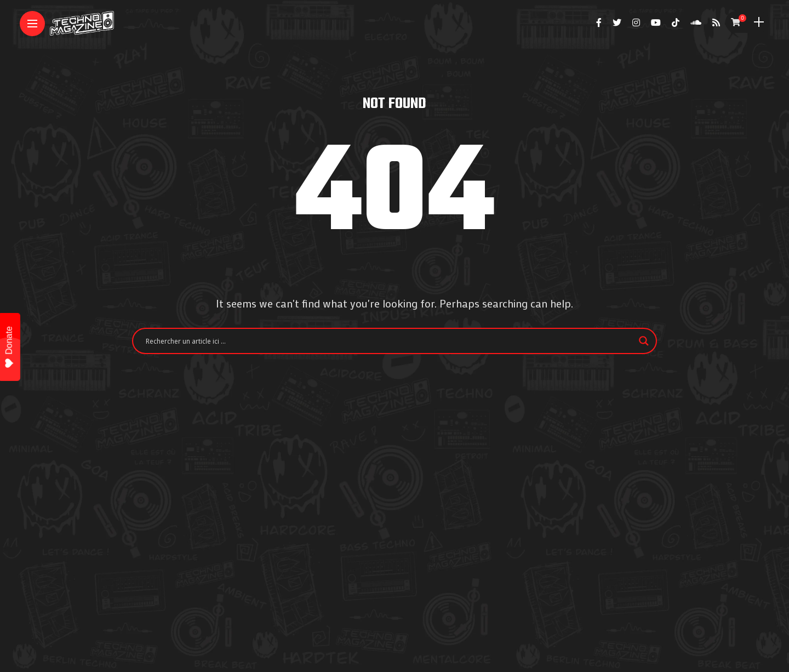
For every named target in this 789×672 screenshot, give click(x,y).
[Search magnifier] (644, 341)
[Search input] (390, 341)
